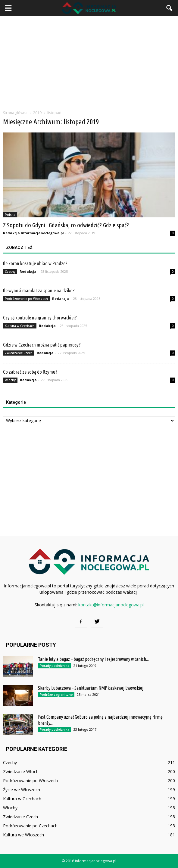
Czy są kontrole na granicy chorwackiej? (40, 317)
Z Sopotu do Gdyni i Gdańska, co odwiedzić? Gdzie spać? (66, 225)
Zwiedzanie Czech (19, 353)
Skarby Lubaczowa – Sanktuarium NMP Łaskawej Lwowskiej (91, 688)
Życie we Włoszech (22, 790)
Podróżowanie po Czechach (30, 826)
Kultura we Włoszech (23, 835)
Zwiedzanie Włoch (21, 772)
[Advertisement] (89, 61)
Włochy (10, 380)
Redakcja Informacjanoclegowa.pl (33, 233)
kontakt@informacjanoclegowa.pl (111, 605)
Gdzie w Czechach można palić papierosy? (42, 345)
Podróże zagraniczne (56, 695)
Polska (10, 215)
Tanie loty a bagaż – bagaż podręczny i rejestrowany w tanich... (93, 659)
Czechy (10, 272)
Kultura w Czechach (20, 326)
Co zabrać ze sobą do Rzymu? (30, 372)
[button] (170, 8)
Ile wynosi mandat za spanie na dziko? (39, 290)
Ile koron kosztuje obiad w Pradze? (35, 263)
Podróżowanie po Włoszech (26, 299)
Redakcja (28, 271)
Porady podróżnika (55, 666)
